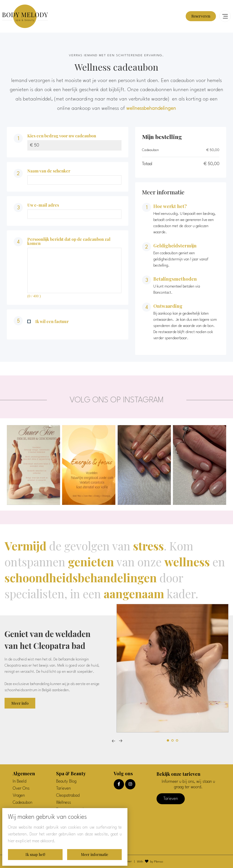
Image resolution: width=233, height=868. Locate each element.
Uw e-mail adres (43, 205)
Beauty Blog (66, 781)
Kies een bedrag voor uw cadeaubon (62, 136)
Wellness (64, 803)
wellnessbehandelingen (151, 108)
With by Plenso (150, 861)
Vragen (19, 796)
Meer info (20, 703)
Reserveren (201, 16)
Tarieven (63, 788)
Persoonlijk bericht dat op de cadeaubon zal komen (69, 241)
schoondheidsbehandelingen (81, 578)
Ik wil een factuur (48, 321)
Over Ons (21, 788)
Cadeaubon (23, 803)
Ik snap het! (35, 854)
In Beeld (20, 781)
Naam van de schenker (49, 171)
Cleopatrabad (68, 796)
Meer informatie (95, 854)
